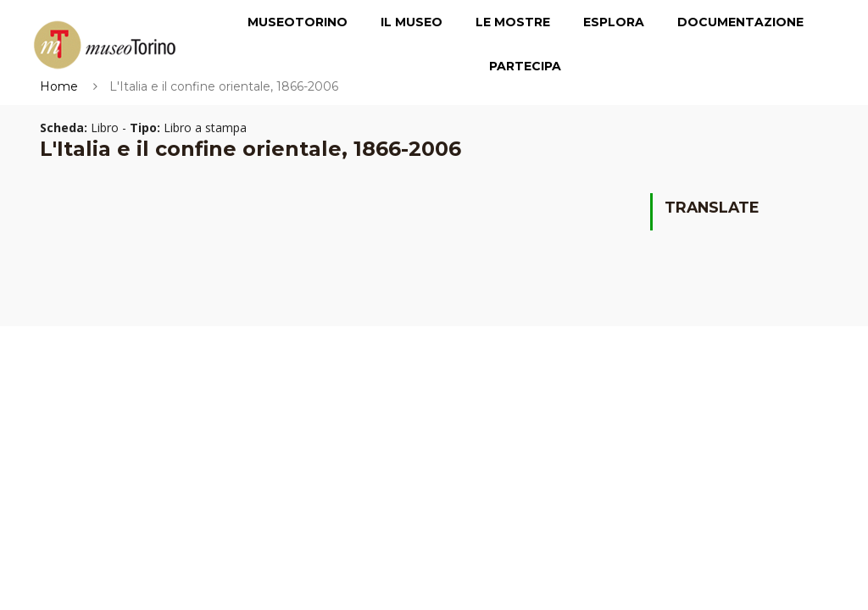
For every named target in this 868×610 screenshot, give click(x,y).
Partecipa (525, 66)
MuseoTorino (298, 22)
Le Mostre (513, 22)
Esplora (614, 22)
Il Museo (412, 22)
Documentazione (740, 22)
